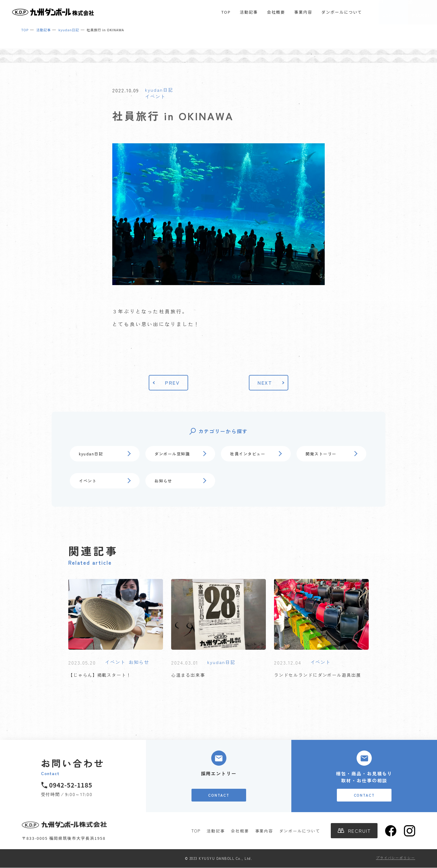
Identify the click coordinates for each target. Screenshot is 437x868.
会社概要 (276, 12)
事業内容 (303, 12)
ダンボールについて (342, 12)
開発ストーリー (321, 454)
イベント (155, 96)
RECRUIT (423, 15)
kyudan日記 (159, 90)
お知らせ (163, 481)
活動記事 (249, 12)
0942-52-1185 (71, 785)
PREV (172, 383)
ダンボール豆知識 (172, 454)
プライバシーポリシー (396, 858)
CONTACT (393, 15)
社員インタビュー (248, 454)
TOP (226, 12)
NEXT (265, 383)
